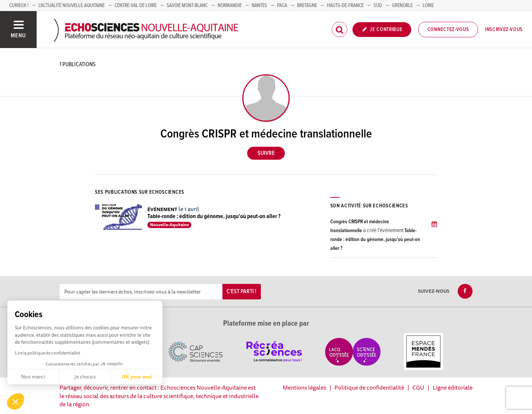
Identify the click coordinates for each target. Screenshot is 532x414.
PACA (282, 6)
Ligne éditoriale (453, 387)
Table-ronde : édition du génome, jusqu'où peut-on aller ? (214, 216)
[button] (16, 401)
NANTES (259, 6)
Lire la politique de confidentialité (47, 353)
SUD (378, 6)
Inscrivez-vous (504, 30)
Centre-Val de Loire (136, 6)
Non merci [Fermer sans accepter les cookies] (33, 377)
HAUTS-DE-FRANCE (345, 6)
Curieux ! (19, 6)
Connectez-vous (448, 30)
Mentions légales (304, 387)
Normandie (230, 6)
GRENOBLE (402, 6)
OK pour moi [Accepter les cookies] (137, 377)
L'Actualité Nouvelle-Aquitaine (71, 6)
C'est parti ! (241, 291)
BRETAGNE (307, 6)
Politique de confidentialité (369, 387)
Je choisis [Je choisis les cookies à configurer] (85, 377)
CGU (418, 387)
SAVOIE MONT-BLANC (187, 6)
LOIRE (428, 6)
